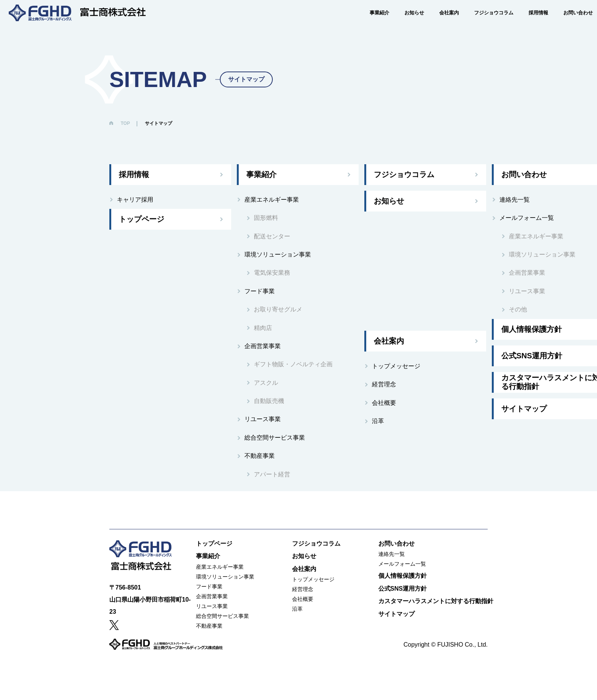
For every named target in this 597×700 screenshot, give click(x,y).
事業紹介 (366, 23)
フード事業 (260, 291)
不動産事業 (260, 456)
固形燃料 (266, 218)
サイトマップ (396, 614)
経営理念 (384, 384)
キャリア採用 (135, 200)
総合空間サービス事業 (275, 438)
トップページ (141, 219)
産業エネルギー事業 (272, 200)
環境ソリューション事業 (278, 254)
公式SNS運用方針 (403, 589)
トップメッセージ (396, 366)
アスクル (266, 383)
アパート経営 (272, 474)
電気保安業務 (272, 273)
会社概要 (384, 403)
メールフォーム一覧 (402, 564)
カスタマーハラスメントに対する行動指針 (436, 601)
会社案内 (435, 23)
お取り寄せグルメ (278, 309)
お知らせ (401, 23)
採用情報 (525, 23)
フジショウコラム (480, 23)
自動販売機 (269, 401)
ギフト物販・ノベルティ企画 (293, 364)
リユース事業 (263, 419)
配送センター (272, 236)
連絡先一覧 (392, 554)
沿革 (378, 421)
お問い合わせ (564, 23)
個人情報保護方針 (403, 576)
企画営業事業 (263, 346)
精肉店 (263, 328)
